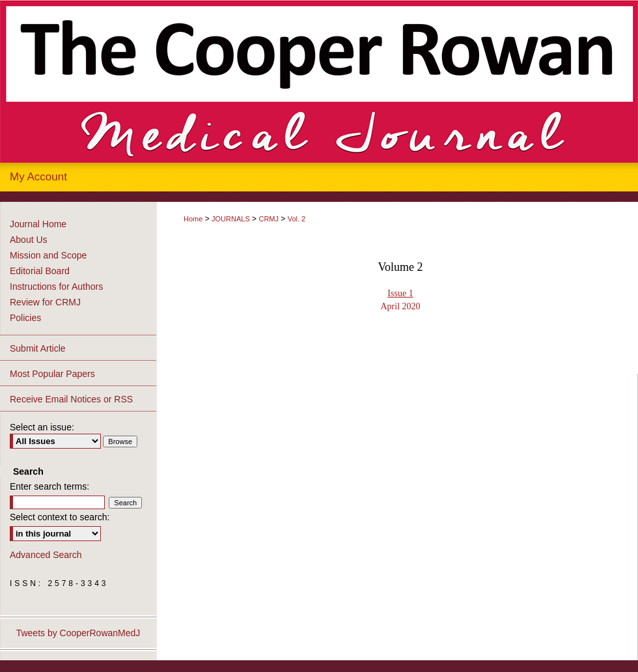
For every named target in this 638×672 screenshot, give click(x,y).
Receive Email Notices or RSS (71, 399)
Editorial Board (40, 271)
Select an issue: (42, 427)
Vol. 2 (297, 219)
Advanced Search (46, 555)
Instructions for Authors (56, 287)
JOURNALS (231, 219)
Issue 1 (400, 293)
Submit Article (38, 348)
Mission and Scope (48, 255)
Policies (25, 318)
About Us (29, 240)
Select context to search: (60, 517)
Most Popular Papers (52, 374)
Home (193, 219)
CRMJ (269, 219)
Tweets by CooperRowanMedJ (78, 633)
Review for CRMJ (45, 302)
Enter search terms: (49, 486)
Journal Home (38, 224)
